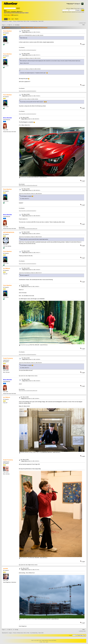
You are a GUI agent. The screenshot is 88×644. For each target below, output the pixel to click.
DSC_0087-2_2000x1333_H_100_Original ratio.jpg (30, 619)
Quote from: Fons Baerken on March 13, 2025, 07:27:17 (30, 273)
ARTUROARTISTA (9, 232)
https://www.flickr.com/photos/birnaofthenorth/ (28, 185)
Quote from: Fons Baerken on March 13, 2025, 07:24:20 (30, 237)
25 (14, 25)
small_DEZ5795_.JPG (24, 558)
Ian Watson (7, 268)
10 (11, 25)
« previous (81, 23)
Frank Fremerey (8, 358)
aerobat (5, 568)
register (82, 8)
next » (85, 23)
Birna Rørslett (7, 118)
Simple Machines (45, 640)
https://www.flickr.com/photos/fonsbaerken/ (27, 50)
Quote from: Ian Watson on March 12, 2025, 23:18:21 (30, 58)
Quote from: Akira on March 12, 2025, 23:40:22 (29, 99)
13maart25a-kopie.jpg (24, 345)
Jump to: (71, 635)
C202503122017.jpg (24, 177)
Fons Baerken (7, 31)
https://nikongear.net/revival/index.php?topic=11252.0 (16, 13)
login (78, 8)
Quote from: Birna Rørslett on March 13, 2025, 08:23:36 (30, 194)
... (7, 25)
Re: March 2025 (26, 31)
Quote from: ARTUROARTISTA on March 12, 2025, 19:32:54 (31, 35)
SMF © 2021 (39, 640)
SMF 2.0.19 (34, 640)
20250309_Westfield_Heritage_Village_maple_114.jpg (31, 452)
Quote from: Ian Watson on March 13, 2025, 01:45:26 (30, 69)
